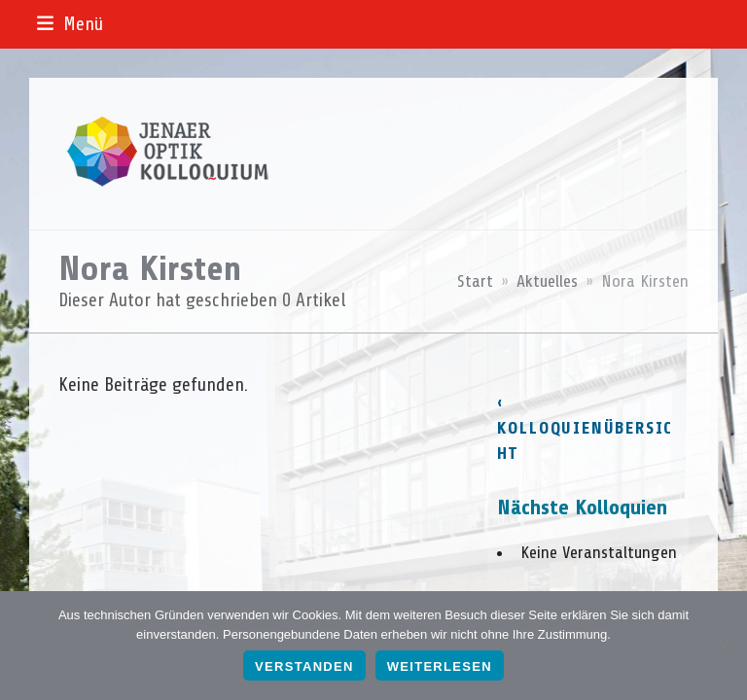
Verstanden (304, 666)
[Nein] (723, 646)
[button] (70, 24)
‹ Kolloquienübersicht (586, 428)
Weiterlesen (440, 666)
